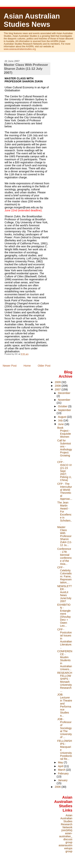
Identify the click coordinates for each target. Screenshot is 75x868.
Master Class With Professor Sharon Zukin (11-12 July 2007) (26, 69)
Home (27, 366)
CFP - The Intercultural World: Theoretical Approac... (65, 491)
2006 (58, 787)
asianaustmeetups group (65, 848)
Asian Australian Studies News (32, 20)
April (61, 766)
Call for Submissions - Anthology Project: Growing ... (65, 449)
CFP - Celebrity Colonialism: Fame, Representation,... (64, 575)
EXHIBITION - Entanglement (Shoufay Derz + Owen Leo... (64, 615)
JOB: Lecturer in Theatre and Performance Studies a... (65, 705)
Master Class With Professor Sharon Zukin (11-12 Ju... (65, 536)
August (63, 417)
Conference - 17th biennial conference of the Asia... (65, 556)
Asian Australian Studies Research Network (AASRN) (66, 823)
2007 (58, 389)
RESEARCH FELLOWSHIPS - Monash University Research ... (65, 682)
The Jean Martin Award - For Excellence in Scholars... (65, 513)
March (62, 770)
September (65, 410)
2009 (58, 382)
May (61, 762)
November (64, 400)
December (64, 393)
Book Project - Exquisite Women (64, 432)
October (63, 406)
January (63, 780)
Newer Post (10, 366)
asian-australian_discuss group (66, 838)
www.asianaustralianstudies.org (20, 49)
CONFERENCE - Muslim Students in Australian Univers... (65, 660)
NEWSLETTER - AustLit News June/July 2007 (65, 594)
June (61, 424)
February (63, 773)
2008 (58, 386)
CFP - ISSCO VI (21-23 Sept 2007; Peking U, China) (64, 471)
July (61, 420)
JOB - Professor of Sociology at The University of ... (65, 728)
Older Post (44, 366)
